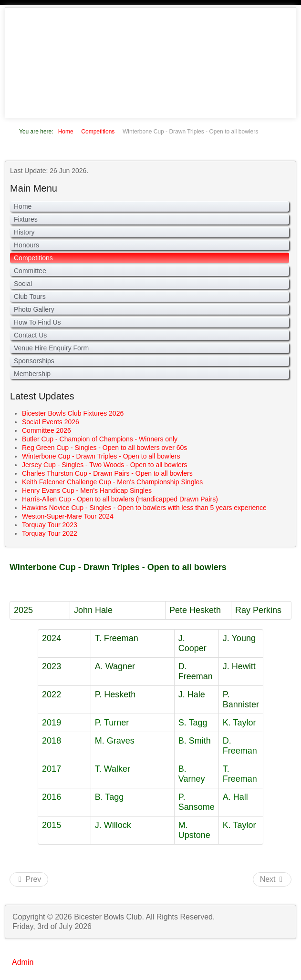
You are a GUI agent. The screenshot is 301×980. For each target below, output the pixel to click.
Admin (23, 962)
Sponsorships (34, 361)
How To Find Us (37, 322)
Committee (30, 271)
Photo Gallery (34, 309)
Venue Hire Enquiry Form (51, 348)
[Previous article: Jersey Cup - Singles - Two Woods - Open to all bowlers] (29, 879)
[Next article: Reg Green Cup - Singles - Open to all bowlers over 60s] (272, 879)
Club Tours (30, 296)
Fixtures (26, 219)
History (24, 232)
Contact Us (30, 335)
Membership (32, 374)
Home (23, 206)
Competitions (33, 258)
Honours (26, 245)
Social (23, 284)
